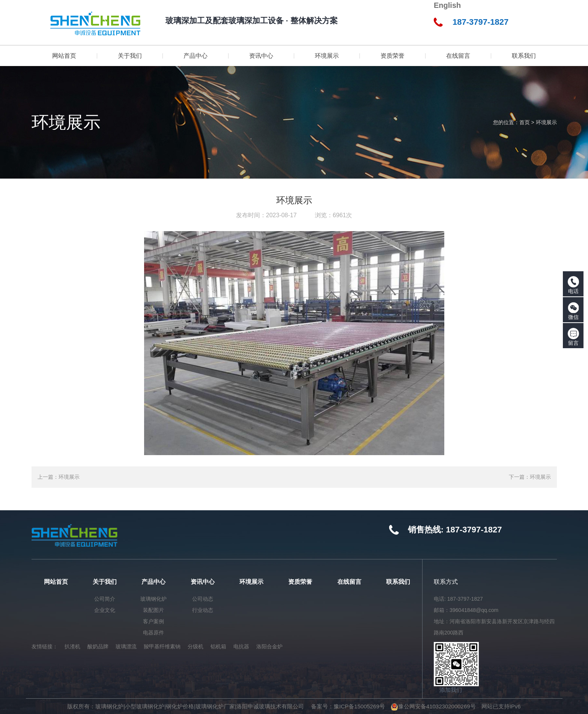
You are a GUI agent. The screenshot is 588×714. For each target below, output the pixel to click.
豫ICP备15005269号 (359, 706)
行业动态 (203, 610)
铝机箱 (218, 646)
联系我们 (398, 582)
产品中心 (153, 582)
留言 (573, 337)
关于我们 (105, 582)
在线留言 (349, 582)
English (447, 5)
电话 (573, 285)
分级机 (195, 646)
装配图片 (153, 610)
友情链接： (45, 646)
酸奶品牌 (98, 646)
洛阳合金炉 (269, 646)
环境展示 (546, 122)
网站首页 (56, 582)
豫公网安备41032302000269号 (433, 706)
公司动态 (203, 599)
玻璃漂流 (126, 646)
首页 (525, 122)
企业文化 (105, 610)
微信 (573, 311)
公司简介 (105, 599)
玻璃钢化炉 (153, 599)
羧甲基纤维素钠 (162, 646)
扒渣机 (72, 646)
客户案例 (153, 621)
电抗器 (241, 646)
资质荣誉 (300, 582)
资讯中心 (203, 582)
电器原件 (153, 633)
